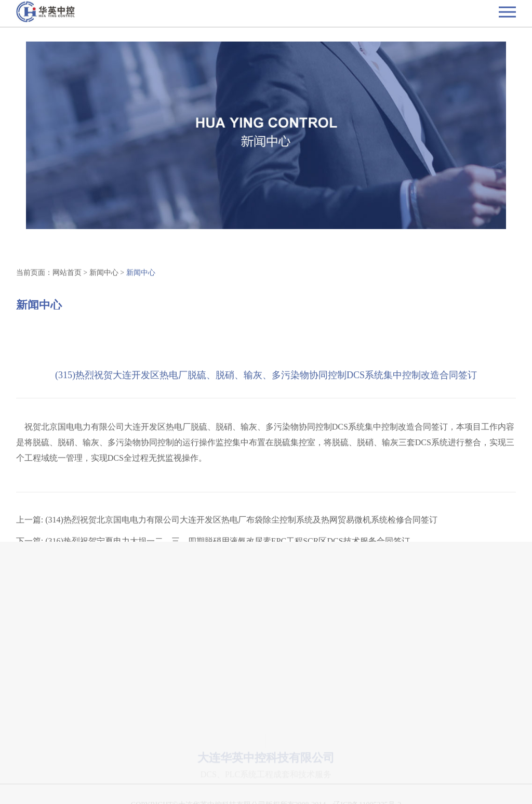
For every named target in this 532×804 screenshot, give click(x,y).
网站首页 (67, 274)
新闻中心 (104, 274)
